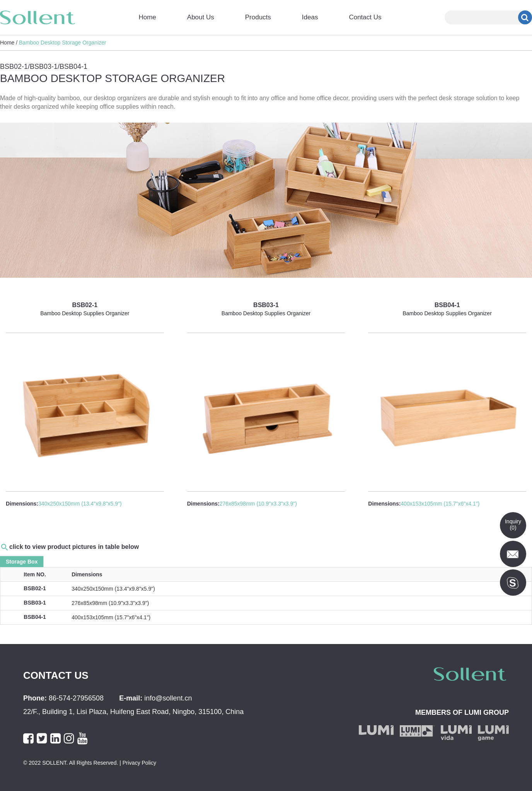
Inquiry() (513, 524)
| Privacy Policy (137, 763)
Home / (9, 43)
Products (258, 17)
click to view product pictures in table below (74, 547)
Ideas (310, 17)
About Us (201, 17)
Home (147, 17)
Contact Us (365, 17)
